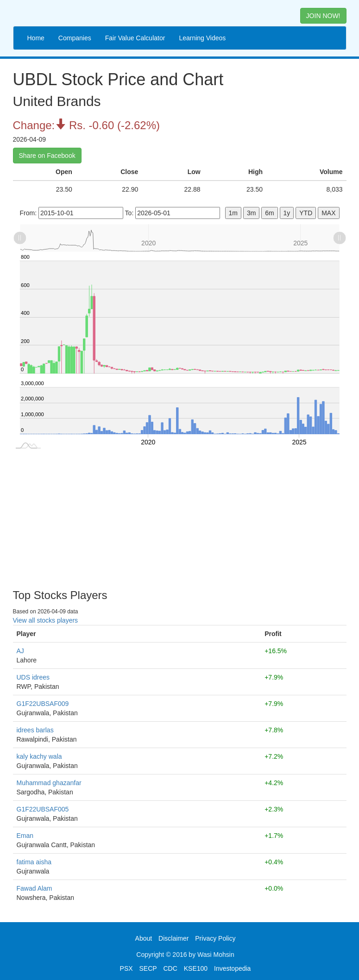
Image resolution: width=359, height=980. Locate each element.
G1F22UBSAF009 (43, 704)
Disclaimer (173, 938)
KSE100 (196, 968)
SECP (148, 968)
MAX (328, 213)
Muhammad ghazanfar (49, 783)
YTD (306, 213)
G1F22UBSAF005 (43, 809)
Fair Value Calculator (135, 38)
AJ (20, 651)
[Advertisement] (180, 515)
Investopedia (232, 968)
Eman (25, 836)
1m (233, 213)
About (144, 938)
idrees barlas (35, 730)
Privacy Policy (215, 938)
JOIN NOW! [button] (323, 16)
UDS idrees (33, 677)
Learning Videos (202, 38)
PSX (126, 968)
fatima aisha (34, 862)
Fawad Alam (35, 888)
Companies (75, 38)
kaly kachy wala (39, 756)
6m (269, 213)
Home (36, 38)
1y (287, 213)
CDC (170, 968)
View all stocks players (46, 620)
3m (251, 213)
